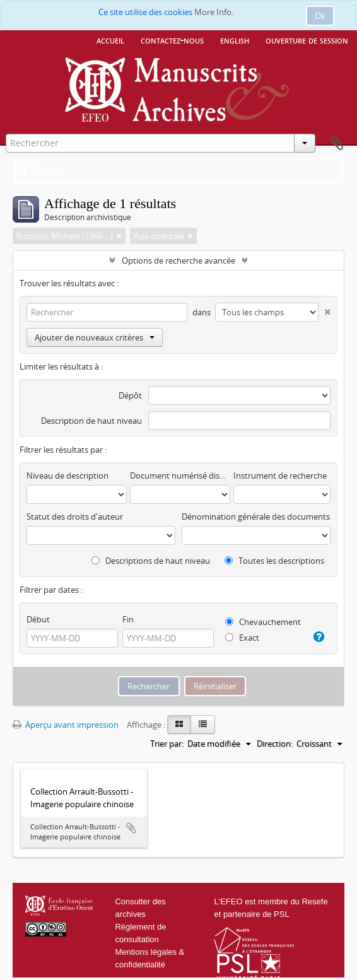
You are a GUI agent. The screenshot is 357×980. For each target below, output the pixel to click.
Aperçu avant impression (66, 725)
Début (38, 619)
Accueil (110, 40)
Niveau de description (67, 475)
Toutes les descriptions (274, 561)
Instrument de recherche (280, 475)
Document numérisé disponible (180, 475)
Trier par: (167, 744)
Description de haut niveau (91, 421)
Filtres (42, 171)
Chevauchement (263, 622)
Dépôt (130, 395)
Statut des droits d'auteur (75, 516)
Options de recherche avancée (178, 260)
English (235, 40)
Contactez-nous (172, 40)
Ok (320, 16)
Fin (128, 619)
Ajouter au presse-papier (131, 828)
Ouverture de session (307, 40)
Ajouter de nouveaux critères (95, 337)
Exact (242, 638)
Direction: (275, 744)
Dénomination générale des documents (256, 516)
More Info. (214, 12)
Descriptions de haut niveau (151, 561)
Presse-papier (337, 144)
